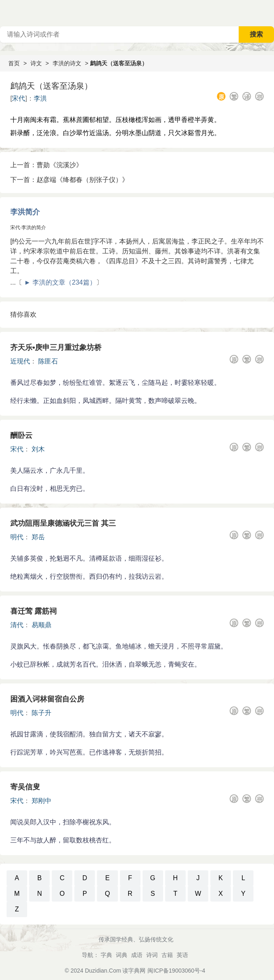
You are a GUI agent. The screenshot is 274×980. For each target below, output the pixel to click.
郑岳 (38, 537)
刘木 (38, 449)
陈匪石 (48, 361)
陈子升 (41, 713)
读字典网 (134, 971)
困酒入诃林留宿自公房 (47, 699)
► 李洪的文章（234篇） (60, 282)
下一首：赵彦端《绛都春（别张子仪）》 (69, 180)
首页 (14, 63)
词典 (122, 955)
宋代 (18, 98)
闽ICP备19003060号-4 (176, 971)
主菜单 (267, 12)
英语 (182, 955)
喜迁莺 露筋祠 (33, 611)
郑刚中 (41, 801)
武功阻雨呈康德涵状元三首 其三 (63, 523)
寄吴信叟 (25, 787)
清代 (17, 625)
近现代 (20, 361)
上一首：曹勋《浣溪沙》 (46, 165)
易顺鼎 (41, 625)
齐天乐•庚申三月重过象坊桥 (56, 347)
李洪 (40, 98)
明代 (17, 537)
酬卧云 (21, 435)
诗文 (36, 63)
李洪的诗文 (67, 63)
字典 (106, 955)
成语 (137, 955)
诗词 (152, 955)
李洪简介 (25, 212)
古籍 (167, 955)
